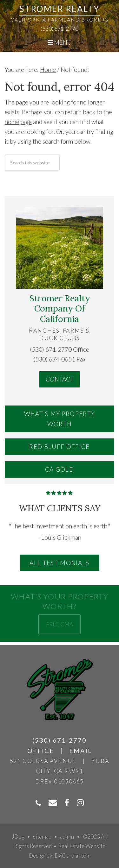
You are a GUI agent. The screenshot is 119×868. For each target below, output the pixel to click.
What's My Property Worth (60, 419)
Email (81, 751)
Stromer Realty (59, 9)
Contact (60, 379)
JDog (18, 837)
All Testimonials (59, 563)
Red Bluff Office (59, 447)
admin (67, 837)
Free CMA (60, 624)
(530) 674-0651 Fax (60, 359)
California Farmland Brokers (59, 19)
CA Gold (60, 469)
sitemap (42, 837)
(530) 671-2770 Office (60, 349)
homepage (18, 122)
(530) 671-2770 (60, 29)
